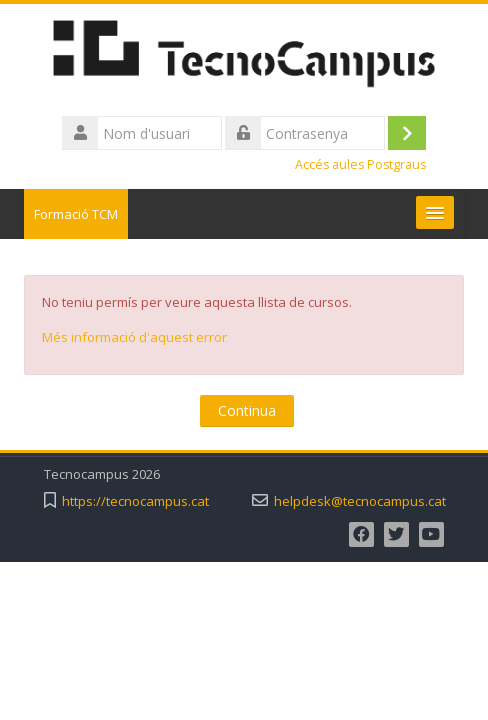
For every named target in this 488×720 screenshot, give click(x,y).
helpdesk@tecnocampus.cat (360, 501)
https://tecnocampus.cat (135, 501)
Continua (247, 410)
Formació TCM (76, 214)
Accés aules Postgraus (360, 164)
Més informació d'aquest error (134, 337)
